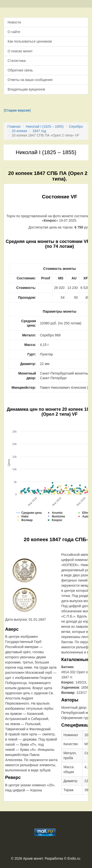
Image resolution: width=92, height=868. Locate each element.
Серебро (76, 126)
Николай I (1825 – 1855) (45, 126)
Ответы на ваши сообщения (30, 80)
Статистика (17, 61)
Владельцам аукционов (26, 89)
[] (17, 110)
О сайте (14, 32)
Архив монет (33, 858)
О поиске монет (20, 51)
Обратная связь (20, 70)
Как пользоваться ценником (30, 41)
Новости (14, 22)
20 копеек (20, 131)
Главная (14, 126)
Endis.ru (74, 858)
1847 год (39, 131)
